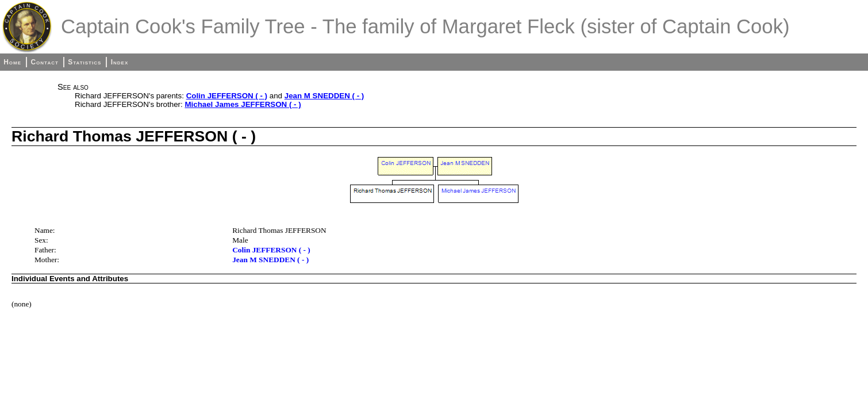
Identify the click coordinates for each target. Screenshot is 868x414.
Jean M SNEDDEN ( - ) (324, 96)
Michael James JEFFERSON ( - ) (243, 104)
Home (12, 62)
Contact (44, 62)
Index (120, 62)
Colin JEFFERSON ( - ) (227, 96)
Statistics (85, 62)
